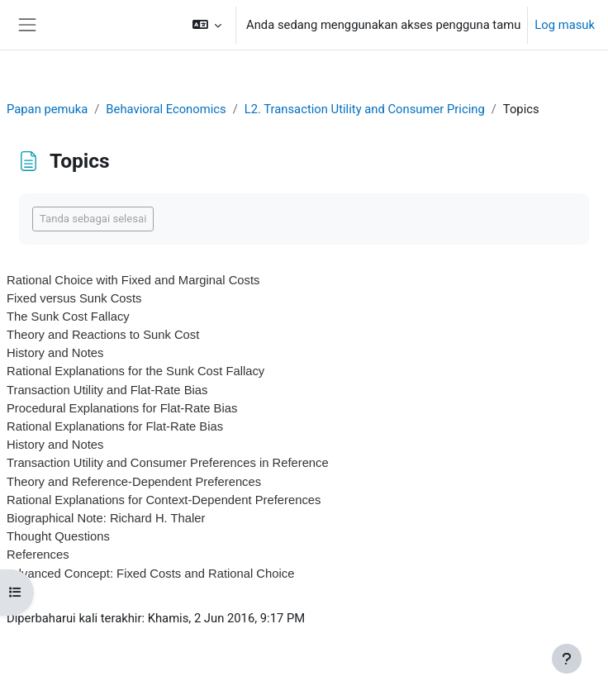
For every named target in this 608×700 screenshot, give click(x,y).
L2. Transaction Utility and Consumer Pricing (365, 109)
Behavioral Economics (166, 109)
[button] (207, 25)
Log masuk (565, 25)
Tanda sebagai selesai (93, 219)
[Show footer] (567, 659)
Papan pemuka (47, 109)
